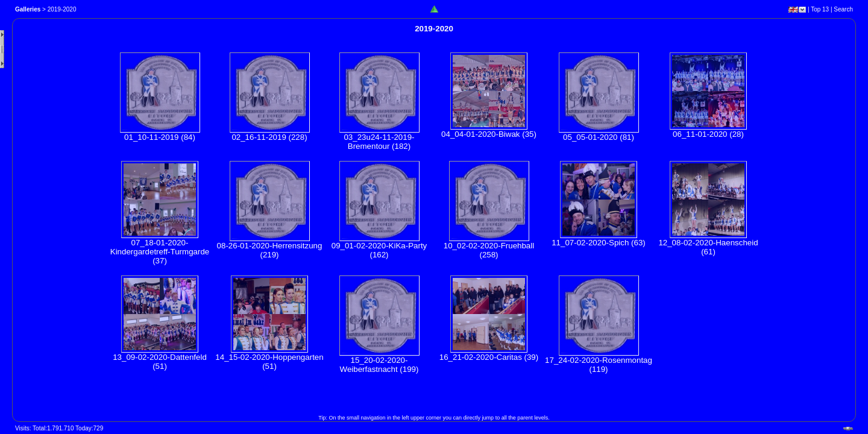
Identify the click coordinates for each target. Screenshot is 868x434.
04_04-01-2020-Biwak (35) (489, 134)
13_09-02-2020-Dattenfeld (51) (160, 362)
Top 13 (820, 9)
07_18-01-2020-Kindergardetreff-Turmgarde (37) (160, 252)
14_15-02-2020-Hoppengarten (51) (269, 362)
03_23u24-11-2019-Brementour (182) (379, 142)
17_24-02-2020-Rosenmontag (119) (599, 365)
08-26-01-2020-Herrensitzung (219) (270, 250)
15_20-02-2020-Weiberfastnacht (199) (379, 365)
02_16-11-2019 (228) (269, 137)
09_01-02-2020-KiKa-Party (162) (379, 250)
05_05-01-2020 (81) (599, 137)
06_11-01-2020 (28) (708, 134)
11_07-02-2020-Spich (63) (599, 243)
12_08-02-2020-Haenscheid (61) (708, 247)
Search (843, 9)
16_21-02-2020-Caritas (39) (489, 357)
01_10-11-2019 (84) (160, 137)
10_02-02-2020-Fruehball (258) (489, 250)
